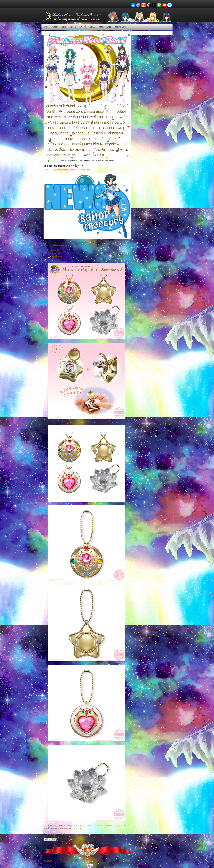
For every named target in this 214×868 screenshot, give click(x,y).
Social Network (105, 27)
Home (46, 27)
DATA (82, 27)
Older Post (127, 861)
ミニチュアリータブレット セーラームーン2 (66, 834)
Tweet (84, 866)
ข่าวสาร (65, 170)
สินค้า (89, 170)
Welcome (55, 27)
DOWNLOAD (91, 27)
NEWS (64, 27)
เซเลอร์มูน (72, 170)
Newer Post (48, 861)
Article (73, 27)
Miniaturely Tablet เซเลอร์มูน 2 (63, 166)
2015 (53, 170)
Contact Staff (121, 27)
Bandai (59, 170)
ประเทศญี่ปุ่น (81, 170)
